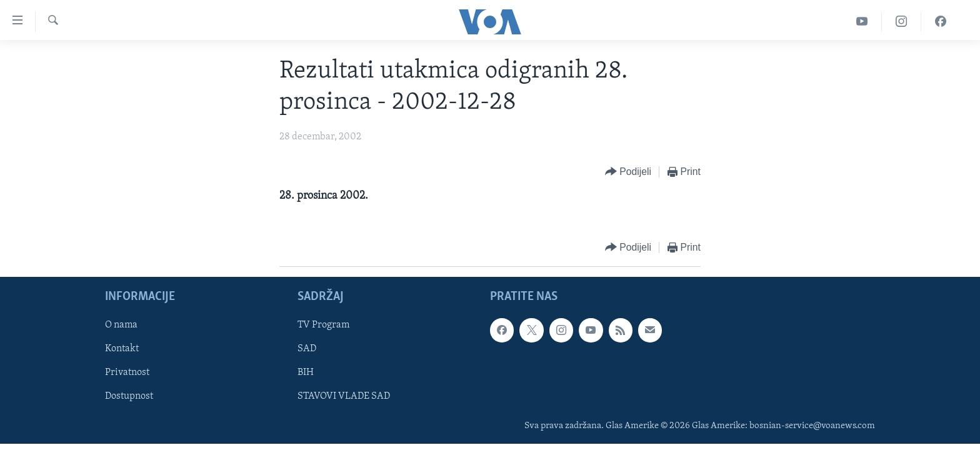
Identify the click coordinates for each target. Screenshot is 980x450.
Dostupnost (129, 397)
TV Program (323, 325)
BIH (306, 372)
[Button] (628, 172)
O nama (121, 325)
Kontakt (122, 349)
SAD (307, 349)
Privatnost (127, 372)
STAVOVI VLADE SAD (344, 397)
